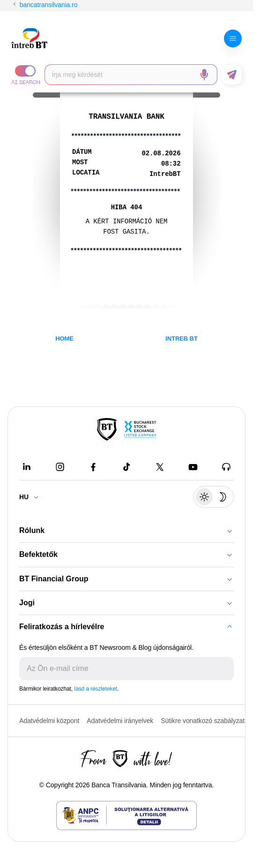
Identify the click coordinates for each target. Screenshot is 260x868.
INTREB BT (182, 339)
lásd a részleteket (96, 689)
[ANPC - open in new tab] (126, 815)
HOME (64, 339)
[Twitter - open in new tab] (160, 467)
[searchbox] (123, 75)
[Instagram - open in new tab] (60, 467)
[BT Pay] (107, 429)
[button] (26, 75)
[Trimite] (226, 669)
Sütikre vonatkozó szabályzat (203, 721)
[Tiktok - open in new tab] (126, 467)
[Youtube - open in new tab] (193, 467)
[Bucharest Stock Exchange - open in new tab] (140, 429)
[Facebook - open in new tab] (93, 467)
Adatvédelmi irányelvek (120, 721)
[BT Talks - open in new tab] (226, 467)
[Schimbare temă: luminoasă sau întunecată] (214, 497)
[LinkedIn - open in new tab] (27, 467)
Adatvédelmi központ (49, 721)
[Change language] (33, 497)
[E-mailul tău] (119, 669)
